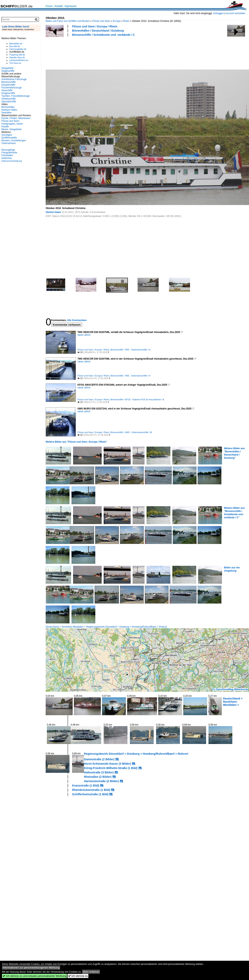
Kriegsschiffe (8, 93)
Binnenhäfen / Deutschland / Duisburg (98, 31)
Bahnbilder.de (16, 44)
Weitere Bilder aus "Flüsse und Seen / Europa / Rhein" (76, 442)
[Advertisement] (118, 52)
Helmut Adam (53, 212)
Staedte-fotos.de (17, 57)
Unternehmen (9, 143)
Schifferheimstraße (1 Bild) (90, 794)
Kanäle (5, 127)
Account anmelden (235, 13)
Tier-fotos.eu (15, 63)
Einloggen (219, 13)
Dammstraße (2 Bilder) (99, 759)
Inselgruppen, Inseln (12, 124)
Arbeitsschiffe (9, 99)
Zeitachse (7, 158)
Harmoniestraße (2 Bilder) (101, 781)
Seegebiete (7, 68)
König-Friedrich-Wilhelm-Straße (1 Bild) (111, 768)
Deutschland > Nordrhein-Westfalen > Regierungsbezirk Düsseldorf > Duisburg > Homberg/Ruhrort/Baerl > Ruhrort (106, 627)
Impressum (70, 6)
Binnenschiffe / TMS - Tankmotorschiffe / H (130, 350)
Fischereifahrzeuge (12, 88)
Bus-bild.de (15, 46)
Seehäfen (6, 113)
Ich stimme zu (78, 976)
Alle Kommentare (77, 320)
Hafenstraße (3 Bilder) (99, 772)
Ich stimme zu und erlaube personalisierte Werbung (34, 976)
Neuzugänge (8, 150)
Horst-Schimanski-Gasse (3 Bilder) (108, 764)
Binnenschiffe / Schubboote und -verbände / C (103, 35)
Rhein (126, 21)
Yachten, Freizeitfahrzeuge (16, 96)
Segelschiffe (8, 71)
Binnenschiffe (9, 82)
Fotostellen (7, 155)
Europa (117, 21)
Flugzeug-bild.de (17, 55)
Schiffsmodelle (9, 138)
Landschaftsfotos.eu (19, 60)
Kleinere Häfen (9, 110)
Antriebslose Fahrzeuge (14, 79)
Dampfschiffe (8, 85)
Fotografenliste (9, 153)
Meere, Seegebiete (11, 129)
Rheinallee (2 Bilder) (98, 777)
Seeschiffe (7, 90)
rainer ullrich (84, 335)
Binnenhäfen (8, 107)
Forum (49, 6)
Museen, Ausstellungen (14, 140)
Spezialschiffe (9, 102)
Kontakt (59, 6)
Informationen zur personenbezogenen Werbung (31, 968)
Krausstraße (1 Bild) (86, 786)
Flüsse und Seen (101, 21)
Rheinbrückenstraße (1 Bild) (91, 790)
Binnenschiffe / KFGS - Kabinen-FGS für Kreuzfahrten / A (137, 400)
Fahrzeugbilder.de (18, 49)
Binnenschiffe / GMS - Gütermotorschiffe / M (131, 432)
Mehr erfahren (91, 972)
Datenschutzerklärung (12, 161)
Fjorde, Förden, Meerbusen (16, 118)
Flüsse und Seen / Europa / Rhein (95, 26)
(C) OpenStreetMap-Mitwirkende (230, 689)
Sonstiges (7, 135)
